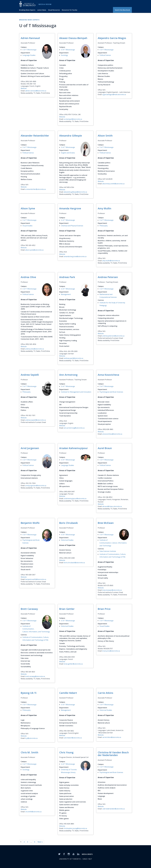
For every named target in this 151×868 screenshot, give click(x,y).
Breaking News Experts (27, 10)
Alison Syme (28, 208)
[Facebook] (64, 854)
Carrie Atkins (105, 693)
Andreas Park (67, 277)
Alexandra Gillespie (71, 136)
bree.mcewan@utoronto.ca (112, 590)
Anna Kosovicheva (108, 375)
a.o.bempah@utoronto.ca (73, 119)
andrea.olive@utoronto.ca (35, 349)
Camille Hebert (68, 693)
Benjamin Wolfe (30, 523)
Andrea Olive (28, 277)
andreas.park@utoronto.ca (73, 358)
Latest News (42, 10)
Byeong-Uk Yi (29, 693)
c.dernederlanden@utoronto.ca (113, 809)
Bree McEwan (106, 523)
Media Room (45, 4)
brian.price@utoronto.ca (111, 651)
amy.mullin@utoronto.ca (111, 261)
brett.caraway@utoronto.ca (35, 676)
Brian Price (104, 609)
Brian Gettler (67, 609)
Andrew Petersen (108, 277)
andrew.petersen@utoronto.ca (113, 336)
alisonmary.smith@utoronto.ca (113, 184)
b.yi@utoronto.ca (31, 738)
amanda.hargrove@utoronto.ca (75, 256)
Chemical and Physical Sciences (72, 226)
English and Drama (68, 153)
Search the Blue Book (122, 10)
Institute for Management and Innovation (76, 392)
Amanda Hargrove (70, 208)
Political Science (105, 55)
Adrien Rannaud (30, 38)
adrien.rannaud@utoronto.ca (36, 91)
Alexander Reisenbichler (35, 136)
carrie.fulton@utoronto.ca (112, 737)
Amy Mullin (104, 208)
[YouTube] (73, 854)
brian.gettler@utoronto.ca (73, 664)
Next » (40, 842)
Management (66, 294)
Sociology (64, 55)
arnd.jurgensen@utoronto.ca (36, 486)
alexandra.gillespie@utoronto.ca (75, 192)
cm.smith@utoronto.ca (33, 812)
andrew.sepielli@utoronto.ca (35, 420)
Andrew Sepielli (30, 375)
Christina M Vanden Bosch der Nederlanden (113, 754)
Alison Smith (105, 136)
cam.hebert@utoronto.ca (73, 738)
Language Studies (29, 55)
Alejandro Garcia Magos (112, 38)
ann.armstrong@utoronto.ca (74, 428)
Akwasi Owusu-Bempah (73, 38)
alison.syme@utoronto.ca (34, 250)
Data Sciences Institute (108, 551)
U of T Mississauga (29, 50)
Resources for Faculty (70, 10)
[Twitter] (59, 854)
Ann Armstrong (68, 375)
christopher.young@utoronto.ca (75, 828)
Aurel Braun (105, 448)
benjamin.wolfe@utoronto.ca (36, 579)
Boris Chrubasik (69, 523)
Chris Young (66, 752)
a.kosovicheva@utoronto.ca (112, 434)
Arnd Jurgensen (30, 448)
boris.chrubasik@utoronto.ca (74, 563)
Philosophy (104, 226)
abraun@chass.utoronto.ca (112, 506)
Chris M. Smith (29, 752)
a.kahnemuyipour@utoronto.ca (75, 499)
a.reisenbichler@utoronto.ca (35, 189)
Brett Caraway (29, 609)
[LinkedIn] (78, 854)
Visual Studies (27, 226)
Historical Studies (67, 540)
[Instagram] (69, 854)
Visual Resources (54, 10)
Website (24, 88)
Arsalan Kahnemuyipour (74, 448)
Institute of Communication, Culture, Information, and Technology (113, 543)
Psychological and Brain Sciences (111, 392)
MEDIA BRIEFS (87, 854)
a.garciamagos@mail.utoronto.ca (114, 94)
